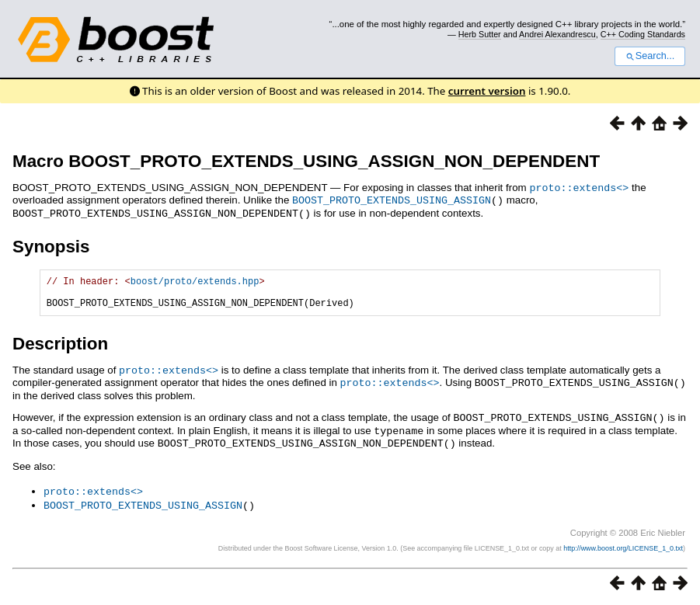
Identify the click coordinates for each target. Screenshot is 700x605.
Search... (650, 56)
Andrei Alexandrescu (557, 34)
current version (487, 91)
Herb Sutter (480, 34)
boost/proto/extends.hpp (195, 281)
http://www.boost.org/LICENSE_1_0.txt (623, 548)
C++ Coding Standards (643, 34)
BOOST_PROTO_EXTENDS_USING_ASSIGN (392, 199)
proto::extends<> (579, 187)
